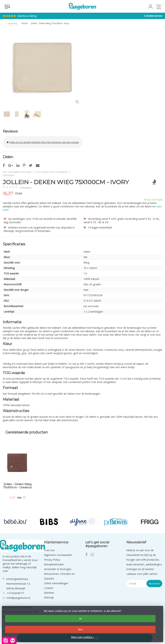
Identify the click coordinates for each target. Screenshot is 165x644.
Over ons (49, 550)
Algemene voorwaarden (58, 555)
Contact (49, 588)
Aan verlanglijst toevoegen (17, 172)
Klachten (49, 593)
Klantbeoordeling (51, 13)
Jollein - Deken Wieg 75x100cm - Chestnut (17, 486)
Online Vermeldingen (56, 583)
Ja (80, 619)
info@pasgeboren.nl (18, 598)
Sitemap (49, 597)
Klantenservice (154, 16)
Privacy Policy (52, 560)
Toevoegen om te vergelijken (52, 172)
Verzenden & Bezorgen (58, 569)
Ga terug (11, 23)
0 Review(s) (26, 188)
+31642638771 (16, 593)
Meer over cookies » (82, 637)
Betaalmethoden (54, 564)
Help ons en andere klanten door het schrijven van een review (43, 142)
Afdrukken (9, 175)
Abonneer (154, 584)
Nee (80, 629)
